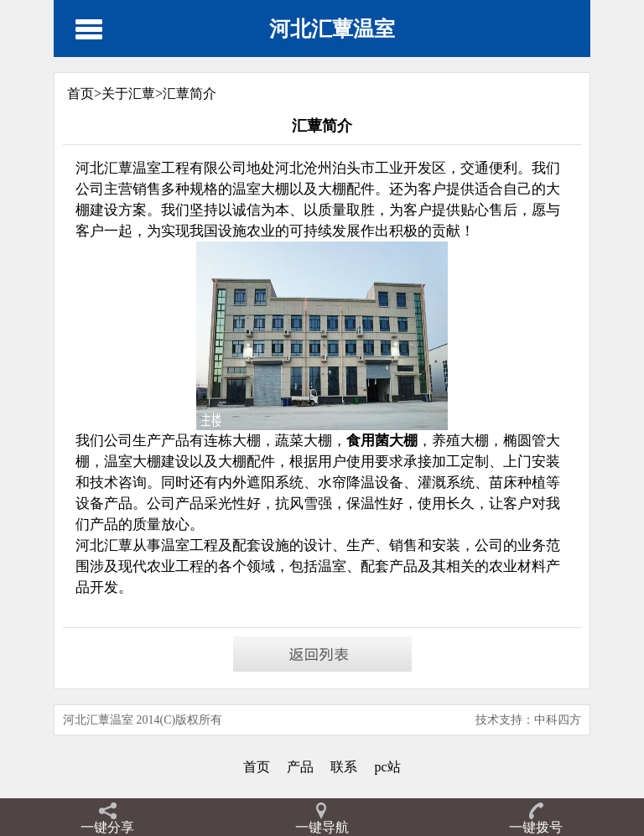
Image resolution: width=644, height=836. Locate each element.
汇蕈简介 (190, 93)
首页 (257, 767)
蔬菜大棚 (304, 441)
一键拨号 (536, 827)
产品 (300, 767)
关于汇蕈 (128, 93)
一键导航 (322, 827)
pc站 (387, 767)
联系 (344, 767)
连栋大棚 (232, 441)
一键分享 (107, 827)
